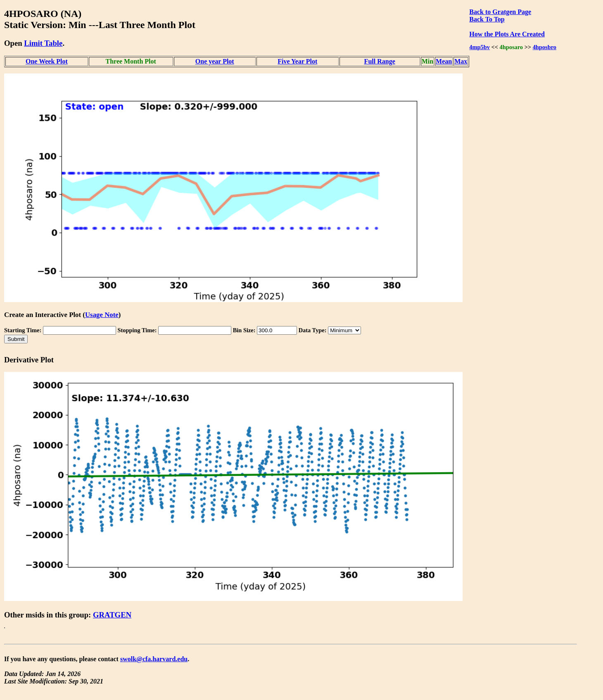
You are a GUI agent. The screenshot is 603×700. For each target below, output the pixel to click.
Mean (444, 61)
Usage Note (102, 315)
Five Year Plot (297, 61)
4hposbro (545, 47)
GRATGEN (112, 615)
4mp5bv (480, 47)
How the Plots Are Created (507, 34)
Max (461, 61)
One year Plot (215, 61)
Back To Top (487, 19)
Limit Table (43, 43)
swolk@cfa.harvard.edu (154, 659)
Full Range (380, 61)
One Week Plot (47, 61)
